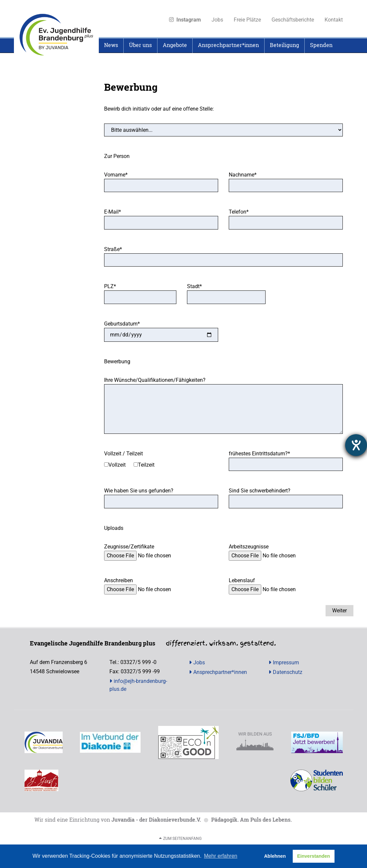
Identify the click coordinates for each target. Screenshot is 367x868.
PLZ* (110, 286)
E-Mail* (113, 212)
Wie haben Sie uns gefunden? (139, 491)
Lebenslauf (242, 580)
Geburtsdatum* (122, 324)
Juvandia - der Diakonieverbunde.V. (156, 819)
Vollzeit (117, 465)
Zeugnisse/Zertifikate (129, 547)
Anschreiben (119, 580)
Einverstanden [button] (313, 856)
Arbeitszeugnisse (249, 547)
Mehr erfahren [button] (221, 856)
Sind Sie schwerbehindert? (260, 491)
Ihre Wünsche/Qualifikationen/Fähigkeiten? (155, 380)
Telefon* (239, 212)
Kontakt (334, 20)
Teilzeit (146, 465)
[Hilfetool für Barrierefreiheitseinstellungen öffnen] (356, 445)
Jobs (217, 20)
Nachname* (243, 175)
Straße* (113, 249)
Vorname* (116, 175)
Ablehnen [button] (275, 856)
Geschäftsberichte (293, 20)
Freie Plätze (247, 20)
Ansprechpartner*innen (220, 672)
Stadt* (194, 286)
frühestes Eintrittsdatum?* (259, 454)
